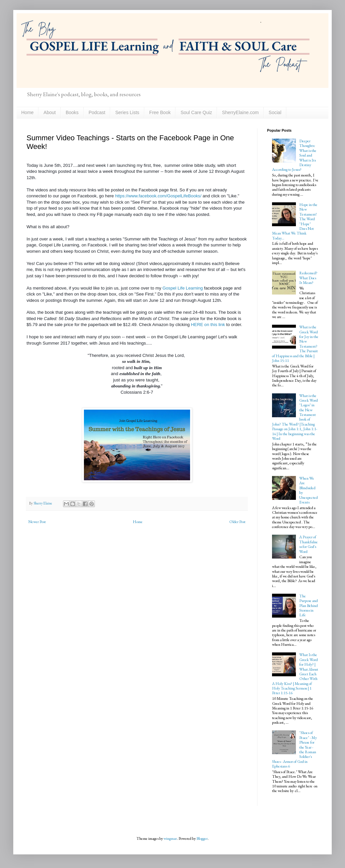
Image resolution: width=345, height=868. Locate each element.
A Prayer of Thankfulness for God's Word (309, 544)
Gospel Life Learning (183, 288)
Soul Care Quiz (196, 112)
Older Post (237, 522)
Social (275, 112)
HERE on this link (208, 325)
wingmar (170, 838)
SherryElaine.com (240, 112)
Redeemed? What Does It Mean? (308, 278)
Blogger (202, 838)
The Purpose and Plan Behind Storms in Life (309, 606)
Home (27, 112)
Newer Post (37, 522)
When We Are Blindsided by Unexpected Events (309, 490)
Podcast (97, 112)
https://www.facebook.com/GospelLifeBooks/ (159, 196)
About (50, 112)
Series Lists (127, 112)
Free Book (160, 112)
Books (72, 112)
